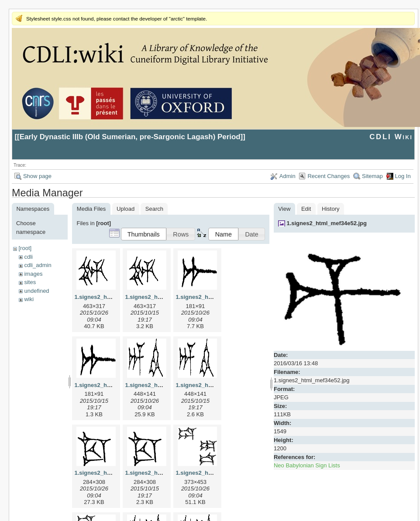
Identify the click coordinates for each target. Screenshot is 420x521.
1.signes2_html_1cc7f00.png (163, 473)
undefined (36, 291)
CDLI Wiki (391, 137)
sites (30, 282)
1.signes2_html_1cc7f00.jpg (112, 473)
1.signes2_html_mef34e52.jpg (327, 223)
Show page (37, 176)
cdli (28, 257)
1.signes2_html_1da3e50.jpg (214, 473)
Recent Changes (329, 176)
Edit (306, 209)
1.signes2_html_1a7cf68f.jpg (214, 297)
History (330, 209)
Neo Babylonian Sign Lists (307, 465)
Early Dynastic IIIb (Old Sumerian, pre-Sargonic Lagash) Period (130, 137)
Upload (126, 209)
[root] (25, 248)
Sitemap (372, 176)
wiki (29, 299)
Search (154, 209)
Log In (403, 176)
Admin (287, 176)
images (33, 274)
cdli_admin (38, 265)
